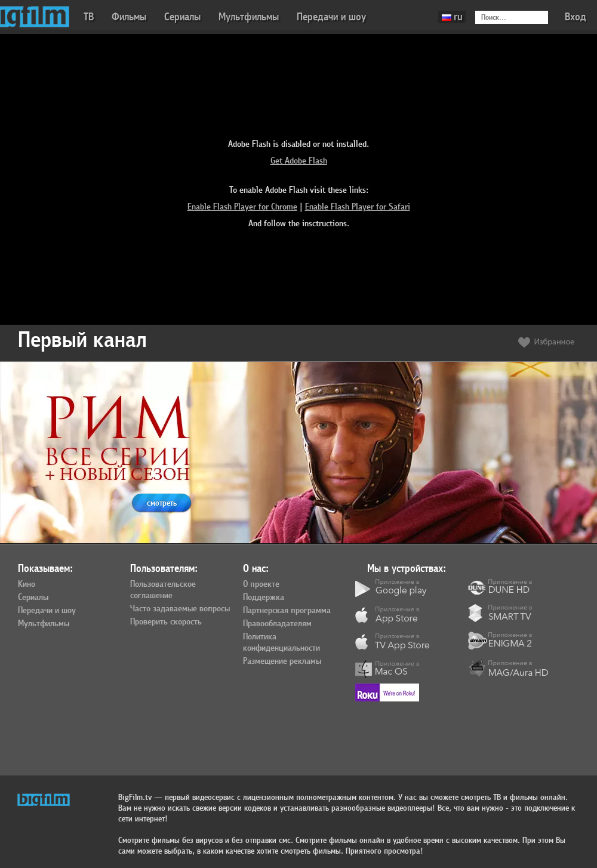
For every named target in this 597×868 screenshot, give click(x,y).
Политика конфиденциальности (281, 643)
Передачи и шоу (331, 17)
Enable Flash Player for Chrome (242, 207)
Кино (27, 584)
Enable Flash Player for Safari (358, 207)
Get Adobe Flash (299, 161)
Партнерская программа (287, 611)
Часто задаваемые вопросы (180, 609)
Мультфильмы (249, 17)
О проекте (261, 584)
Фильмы (129, 17)
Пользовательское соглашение (163, 590)
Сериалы (182, 17)
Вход (576, 17)
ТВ (89, 17)
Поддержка (264, 598)
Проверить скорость (166, 622)
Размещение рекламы (282, 661)
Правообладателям (277, 624)
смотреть (162, 503)
